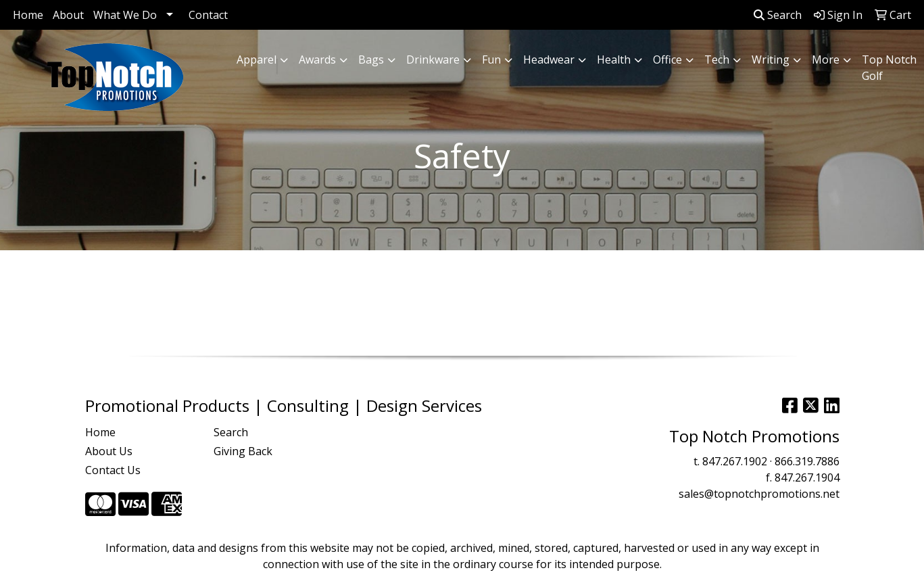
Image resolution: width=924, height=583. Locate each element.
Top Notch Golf (889, 68)
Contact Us (113, 470)
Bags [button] (371, 60)
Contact (208, 15)
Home (28, 15)
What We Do (125, 15)
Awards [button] (317, 60)
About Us (109, 451)
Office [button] (667, 60)
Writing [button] (771, 60)
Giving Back (243, 451)
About (68, 15)
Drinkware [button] (433, 60)
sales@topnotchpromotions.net (759, 494)
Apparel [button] (257, 60)
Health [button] (614, 60)
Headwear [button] (549, 60)
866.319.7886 (807, 461)
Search (778, 15)
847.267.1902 (735, 461)
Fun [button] (491, 60)
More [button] (826, 60)
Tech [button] (717, 60)
